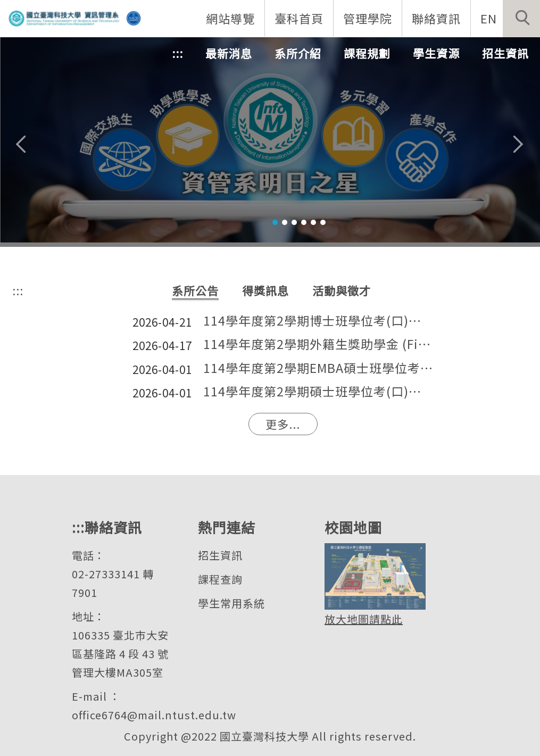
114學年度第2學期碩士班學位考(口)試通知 (318, 392)
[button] (521, 19)
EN (489, 18)
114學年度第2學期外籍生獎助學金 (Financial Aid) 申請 (318, 344)
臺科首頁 (299, 18)
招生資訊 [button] (505, 53)
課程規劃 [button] (367, 53)
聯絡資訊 (436, 18)
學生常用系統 (231, 603)
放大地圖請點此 (364, 619)
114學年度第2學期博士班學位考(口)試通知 (318, 321)
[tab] (275, 222)
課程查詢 (220, 579)
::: (177, 53)
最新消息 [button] (229, 53)
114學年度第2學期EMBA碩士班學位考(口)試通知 (318, 368)
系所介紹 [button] (298, 53)
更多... (283, 424)
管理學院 (368, 18)
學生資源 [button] (436, 53)
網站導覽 (230, 18)
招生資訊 (220, 555)
